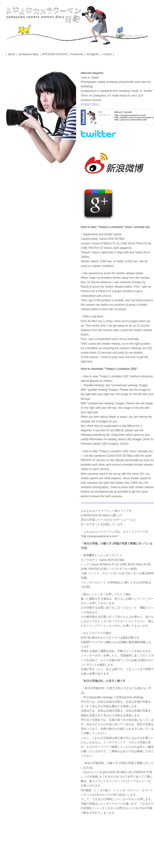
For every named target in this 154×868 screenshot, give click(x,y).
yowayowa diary (28, 54)
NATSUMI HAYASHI (55, 54)
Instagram (93, 54)
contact (107, 54)
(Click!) (124, 444)
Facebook (77, 54)
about (11, 54)
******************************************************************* (117, 504)
